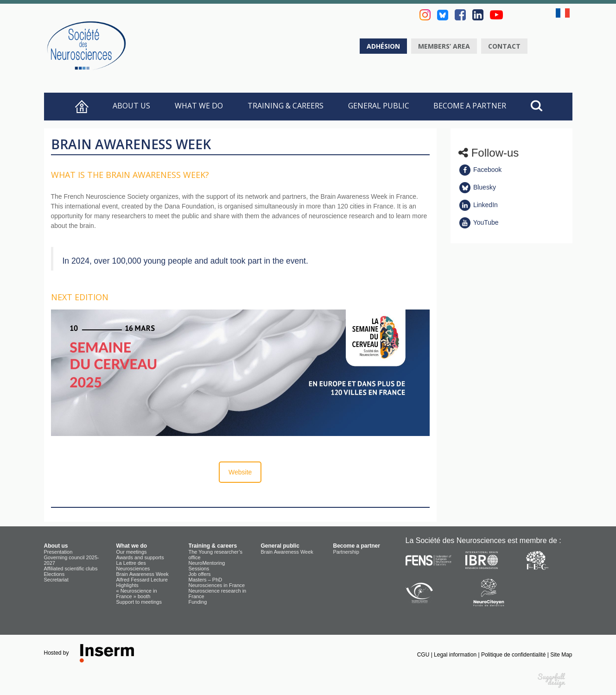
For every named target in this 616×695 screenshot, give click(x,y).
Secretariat (56, 580)
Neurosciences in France (217, 585)
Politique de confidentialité (514, 655)
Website (240, 472)
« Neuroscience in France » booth (137, 594)
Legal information (456, 655)
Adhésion (383, 46)
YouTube (479, 222)
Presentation (58, 552)
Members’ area (444, 46)
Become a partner (470, 106)
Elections (54, 574)
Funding (198, 602)
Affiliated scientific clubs (71, 569)
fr (564, 13)
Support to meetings (139, 602)
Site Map (561, 655)
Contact (504, 46)
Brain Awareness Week (143, 574)
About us (131, 106)
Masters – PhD (206, 580)
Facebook (480, 170)
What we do (199, 106)
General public (379, 106)
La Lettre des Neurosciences (133, 566)
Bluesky (477, 187)
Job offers (200, 574)
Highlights (127, 585)
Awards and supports (140, 557)
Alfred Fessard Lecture (142, 580)
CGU (424, 655)
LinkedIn (478, 205)
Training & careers (286, 106)
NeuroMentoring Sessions (207, 566)
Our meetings (132, 552)
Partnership (346, 552)
